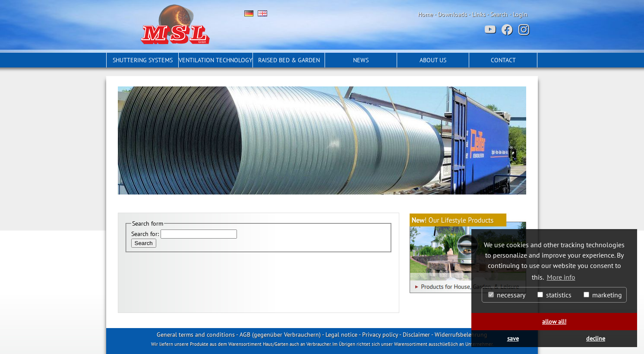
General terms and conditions (196, 335)
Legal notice (341, 335)
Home (425, 14)
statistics (554, 295)
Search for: (145, 234)
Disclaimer (416, 335)
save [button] (513, 338)
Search (499, 14)
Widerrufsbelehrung (461, 335)
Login (520, 14)
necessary (507, 295)
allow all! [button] (554, 321)
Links (479, 14)
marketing (603, 295)
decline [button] (596, 338)
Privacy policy (380, 335)
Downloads (452, 14)
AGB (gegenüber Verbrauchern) (280, 335)
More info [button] (561, 277)
